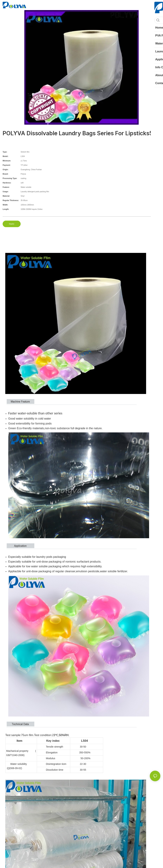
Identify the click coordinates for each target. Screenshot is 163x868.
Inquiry (12, 224)
